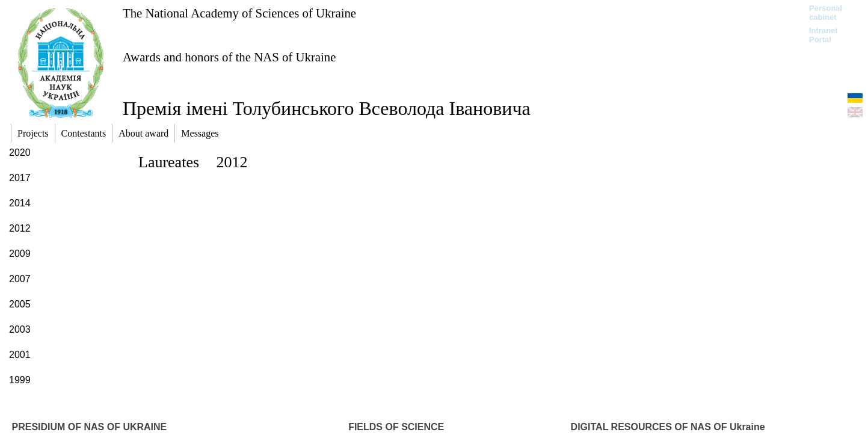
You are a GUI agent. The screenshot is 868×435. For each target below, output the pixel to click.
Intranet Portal (823, 35)
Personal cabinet (826, 13)
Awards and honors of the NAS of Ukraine (229, 57)
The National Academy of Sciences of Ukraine (239, 13)
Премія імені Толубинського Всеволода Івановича (327, 108)
